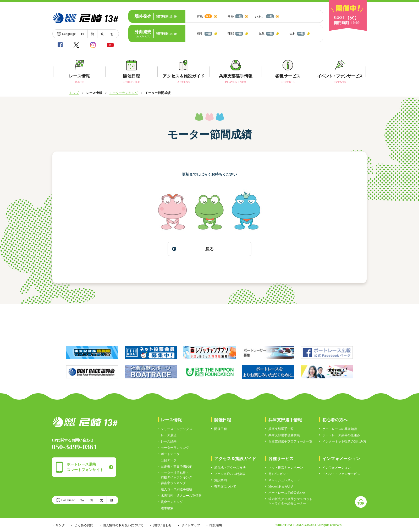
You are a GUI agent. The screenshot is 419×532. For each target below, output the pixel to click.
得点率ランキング (173, 483)
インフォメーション (337, 468)
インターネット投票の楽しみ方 (344, 441)
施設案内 (220, 480)
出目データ (169, 460)
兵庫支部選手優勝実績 (284, 435)
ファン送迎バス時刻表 (230, 474)
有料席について (225, 486)
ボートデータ (170, 454)
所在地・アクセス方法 (230, 468)
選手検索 (167, 508)
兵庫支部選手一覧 (281, 429)
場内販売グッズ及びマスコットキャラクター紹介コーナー (290, 501)
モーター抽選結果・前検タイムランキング (177, 475)
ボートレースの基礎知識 (340, 429)
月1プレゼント (279, 474)
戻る (193, 249)
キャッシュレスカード (284, 480)
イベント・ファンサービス (341, 474)
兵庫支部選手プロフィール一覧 (290, 441)
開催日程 (220, 429)
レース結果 (169, 441)
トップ (74, 93)
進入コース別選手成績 (177, 489)
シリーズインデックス (177, 429)
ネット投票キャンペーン (286, 468)
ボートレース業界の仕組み (341, 435)
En (83, 34)
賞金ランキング (172, 502)
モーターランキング (124, 93)
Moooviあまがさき (281, 486)
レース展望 (169, 435)
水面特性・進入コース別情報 (181, 496)
